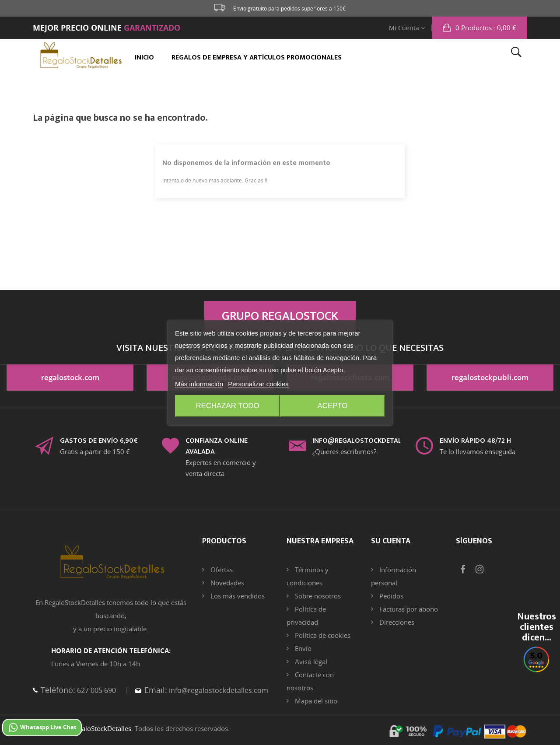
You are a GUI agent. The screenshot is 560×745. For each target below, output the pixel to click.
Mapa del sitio (315, 701)
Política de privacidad (306, 616)
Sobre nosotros (317, 596)
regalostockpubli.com (490, 379)
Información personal (394, 576)
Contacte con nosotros (310, 681)
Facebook (463, 570)
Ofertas (221, 570)
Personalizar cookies (258, 384)
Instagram (479, 570)
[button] (479, 28)
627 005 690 (98, 690)
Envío (302, 648)
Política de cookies (322, 635)
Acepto (334, 406)
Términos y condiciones (308, 576)
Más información (199, 384)
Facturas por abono (408, 609)
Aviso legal (310, 661)
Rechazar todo (226, 406)
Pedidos (390, 596)
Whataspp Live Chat (42, 728)
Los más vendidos (237, 596)
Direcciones (396, 622)
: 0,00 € (485, 28)
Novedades (226, 583)
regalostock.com (70, 379)
